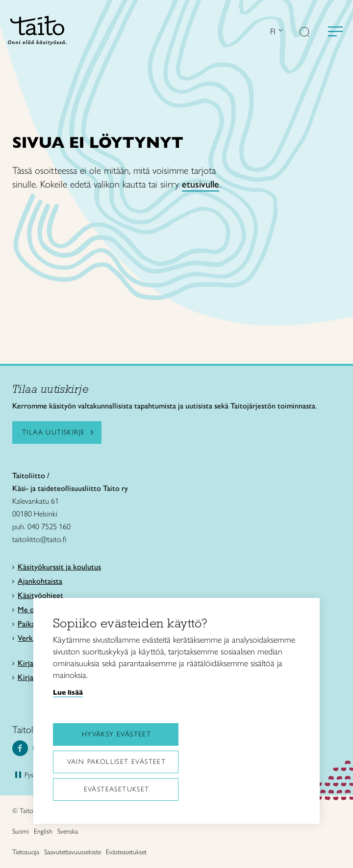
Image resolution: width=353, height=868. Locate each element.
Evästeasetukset (117, 789)
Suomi (21, 831)
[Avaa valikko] (335, 31)
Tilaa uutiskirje (53, 432)
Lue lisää (68, 692)
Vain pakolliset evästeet (117, 762)
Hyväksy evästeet (116, 734)
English (43, 831)
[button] (304, 33)
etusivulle (201, 184)
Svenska (68, 831)
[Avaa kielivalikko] (279, 31)
